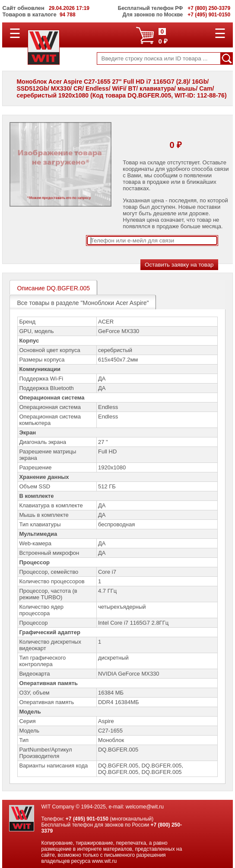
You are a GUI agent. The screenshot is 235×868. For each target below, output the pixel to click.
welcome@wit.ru (145, 807)
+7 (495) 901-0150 (87, 819)
